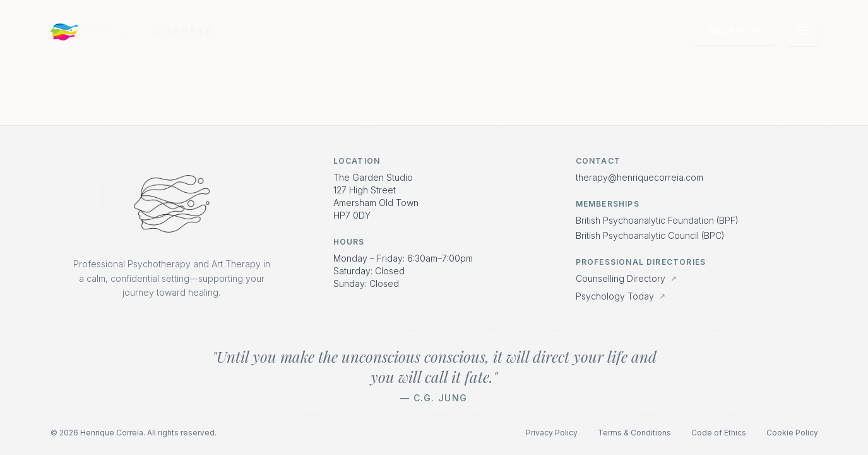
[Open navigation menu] (802, 30)
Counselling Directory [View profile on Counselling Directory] (626, 278)
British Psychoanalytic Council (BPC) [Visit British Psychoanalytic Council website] (650, 235)
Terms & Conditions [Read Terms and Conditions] (634, 433)
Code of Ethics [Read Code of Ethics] (719, 433)
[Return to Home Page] (172, 204)
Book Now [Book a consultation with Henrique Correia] (734, 30)
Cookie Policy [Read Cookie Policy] (792, 433)
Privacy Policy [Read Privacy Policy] (552, 433)
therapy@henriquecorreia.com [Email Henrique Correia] (639, 177)
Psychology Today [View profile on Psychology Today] (621, 296)
